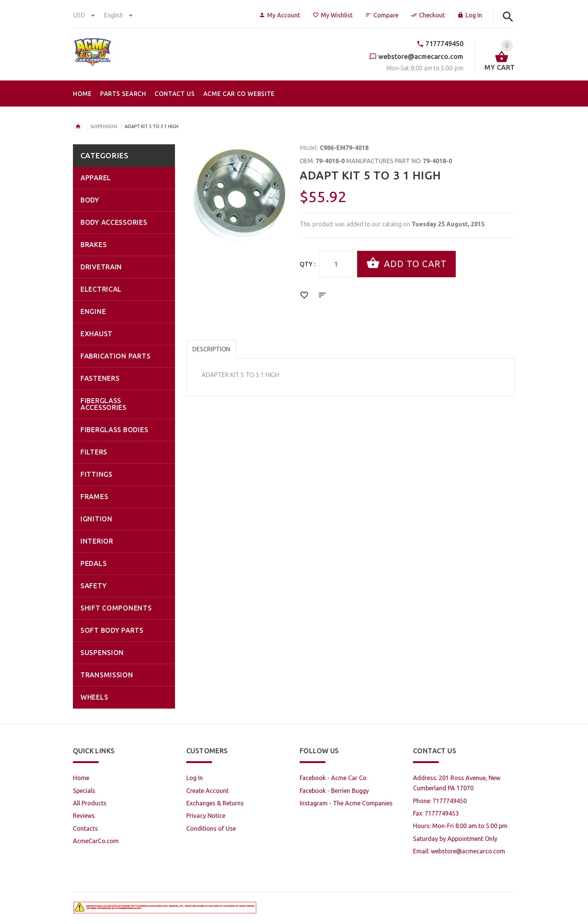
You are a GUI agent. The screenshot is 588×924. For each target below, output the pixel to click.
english (118, 15)
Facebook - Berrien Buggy (334, 791)
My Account (279, 15)
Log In (470, 15)
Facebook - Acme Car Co (333, 778)
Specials (84, 791)
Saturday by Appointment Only (455, 839)
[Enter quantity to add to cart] (336, 264)
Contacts (85, 828)
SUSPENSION (104, 126)
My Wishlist (333, 15)
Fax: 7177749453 (436, 813)
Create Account (207, 791)
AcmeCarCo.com (96, 841)
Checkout (428, 15)
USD (85, 15)
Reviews (84, 816)
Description (211, 349)
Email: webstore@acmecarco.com (459, 851)
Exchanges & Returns (215, 803)
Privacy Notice (206, 816)
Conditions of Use (211, 828)
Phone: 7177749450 (440, 801)
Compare (382, 15)
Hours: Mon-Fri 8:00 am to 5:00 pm (460, 826)
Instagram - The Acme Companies (346, 803)
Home (78, 127)
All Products (90, 803)
